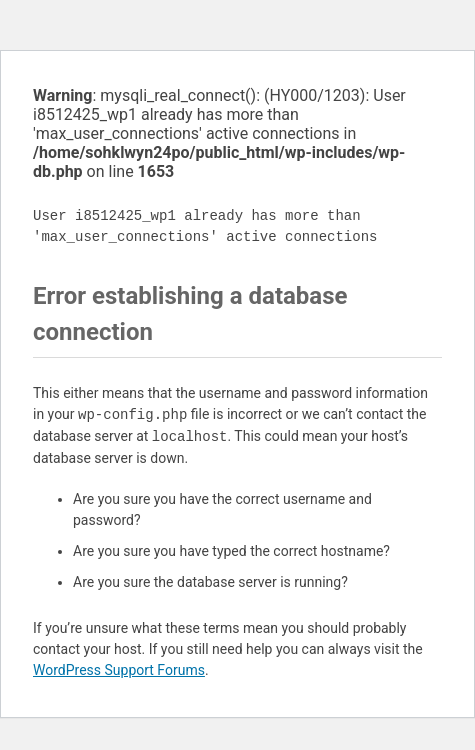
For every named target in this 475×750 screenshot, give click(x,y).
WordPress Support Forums (119, 670)
